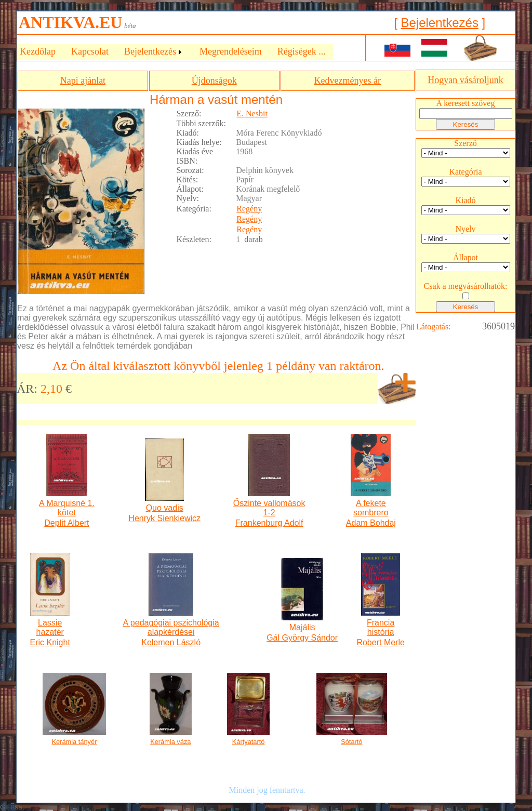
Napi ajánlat (83, 81)
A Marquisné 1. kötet (67, 508)
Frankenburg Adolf (269, 523)
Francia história (381, 627)
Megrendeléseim (231, 51)
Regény (249, 209)
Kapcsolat (90, 51)
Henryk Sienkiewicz (164, 518)
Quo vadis (165, 508)
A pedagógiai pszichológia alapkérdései (171, 627)
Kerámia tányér (75, 742)
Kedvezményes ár (348, 81)
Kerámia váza (170, 742)
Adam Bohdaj (371, 523)
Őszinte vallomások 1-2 (269, 508)
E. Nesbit (252, 114)
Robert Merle (380, 642)
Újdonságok (214, 81)
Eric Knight (50, 642)
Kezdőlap (38, 51)
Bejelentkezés (439, 23)
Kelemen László (171, 642)
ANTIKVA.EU (70, 22)
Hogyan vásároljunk (465, 80)
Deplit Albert (66, 523)
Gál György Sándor (302, 638)
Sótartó (351, 742)
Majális (302, 627)
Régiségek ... (302, 51)
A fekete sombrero (371, 508)
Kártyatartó (249, 742)
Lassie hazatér (50, 627)
